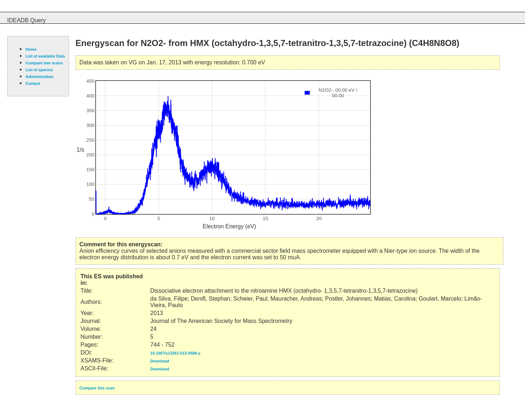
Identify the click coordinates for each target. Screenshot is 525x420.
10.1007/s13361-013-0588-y (175, 353)
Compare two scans (44, 63)
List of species (39, 70)
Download (160, 361)
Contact (33, 83)
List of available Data (45, 56)
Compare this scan (97, 388)
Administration (40, 77)
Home (31, 49)
